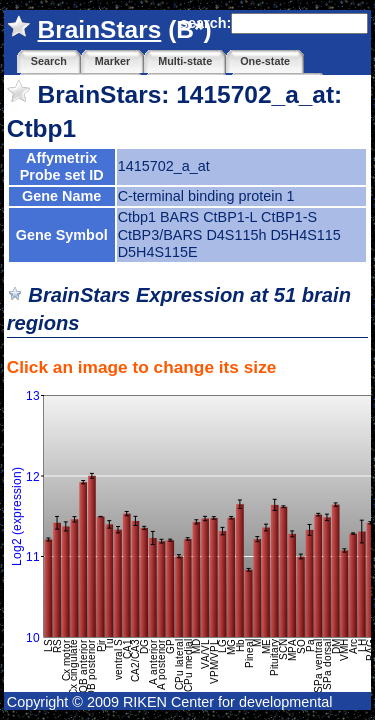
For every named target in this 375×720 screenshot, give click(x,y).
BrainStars (100, 29)
